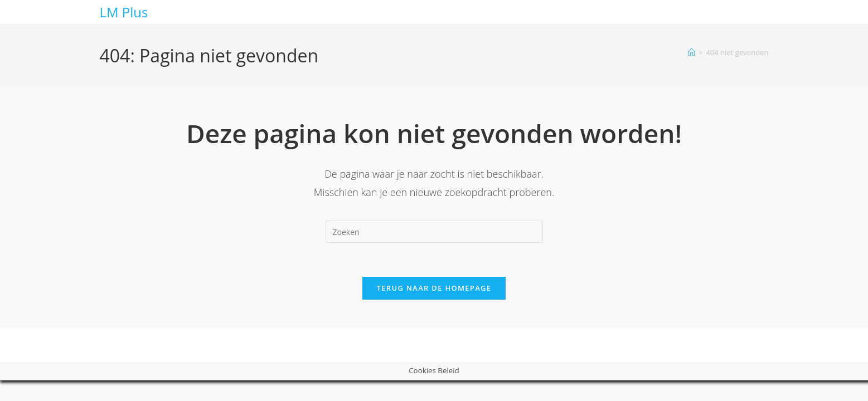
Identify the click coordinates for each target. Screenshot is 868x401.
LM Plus (124, 12)
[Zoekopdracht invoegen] (434, 232)
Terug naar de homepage (434, 288)
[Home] (692, 52)
